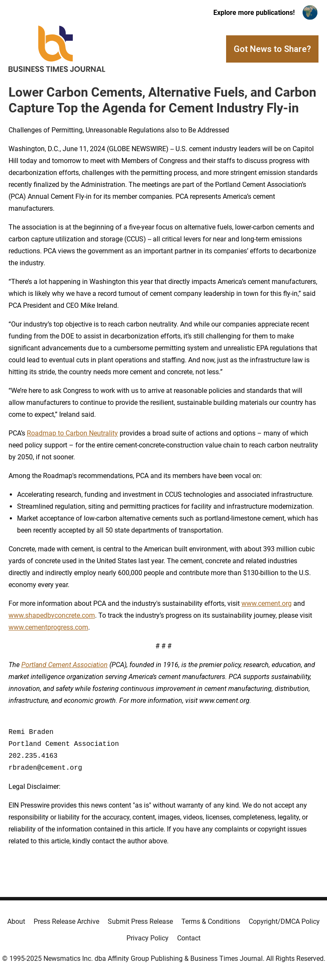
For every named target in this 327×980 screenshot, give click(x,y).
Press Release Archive (66, 921)
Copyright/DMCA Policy (284, 921)
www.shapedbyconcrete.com (52, 615)
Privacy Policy (148, 938)
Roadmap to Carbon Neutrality (72, 433)
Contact (189, 938)
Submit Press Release (140, 921)
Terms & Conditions (211, 921)
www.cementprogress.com (48, 627)
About (16, 921)
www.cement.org (267, 603)
